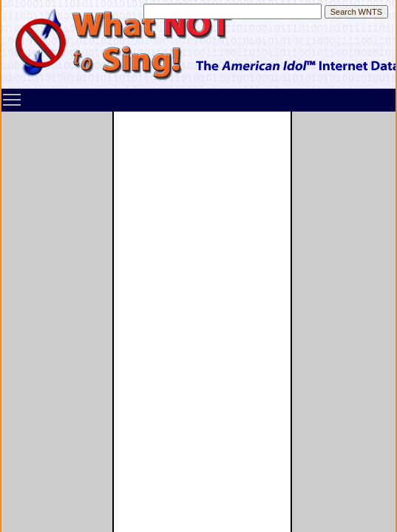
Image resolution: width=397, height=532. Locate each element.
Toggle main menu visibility (13, 95)
